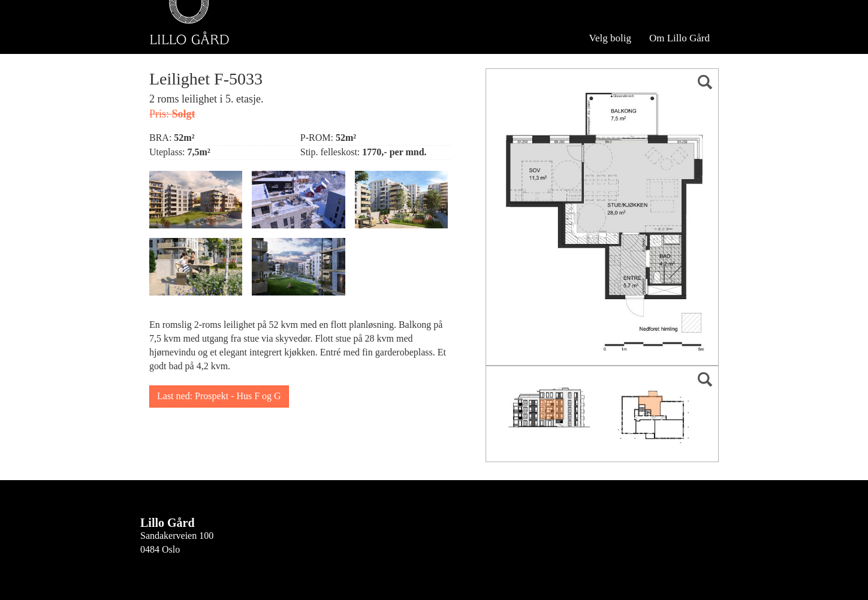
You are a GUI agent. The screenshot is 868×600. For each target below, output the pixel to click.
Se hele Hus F (260, 41)
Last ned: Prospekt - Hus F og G (219, 396)
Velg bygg (183, 41)
